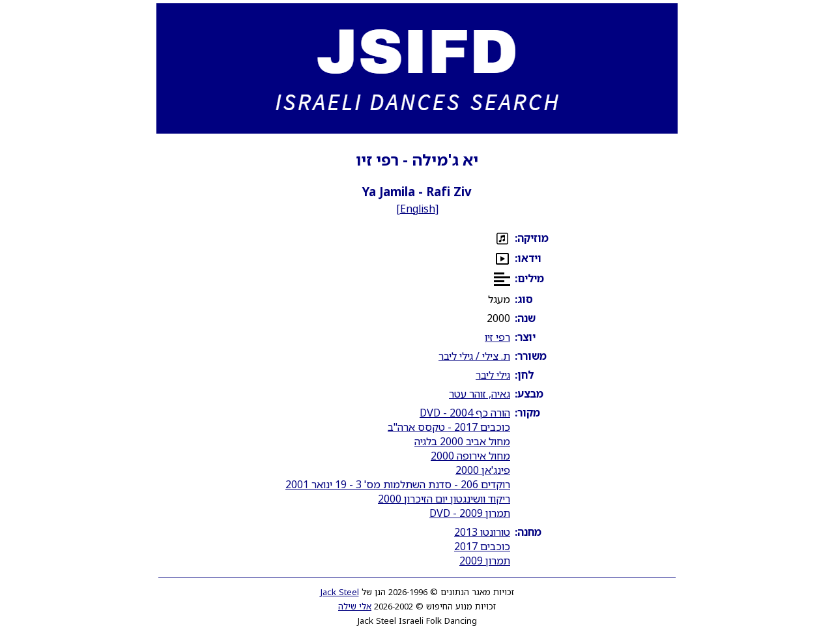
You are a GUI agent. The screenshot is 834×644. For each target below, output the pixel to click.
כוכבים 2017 (482, 546)
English (418, 209)
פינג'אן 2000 (483, 470)
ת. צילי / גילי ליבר (474, 356)
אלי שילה (355, 606)
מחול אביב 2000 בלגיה (462, 441)
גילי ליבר (493, 375)
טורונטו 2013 (482, 532)
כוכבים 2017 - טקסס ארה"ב (449, 427)
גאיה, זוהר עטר (480, 394)
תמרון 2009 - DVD (470, 513)
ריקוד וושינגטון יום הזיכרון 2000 (444, 499)
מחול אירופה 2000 (470, 456)
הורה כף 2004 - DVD (465, 413)
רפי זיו (497, 337)
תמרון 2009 (485, 561)
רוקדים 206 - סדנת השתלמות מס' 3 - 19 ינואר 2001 (398, 484)
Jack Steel (340, 592)
